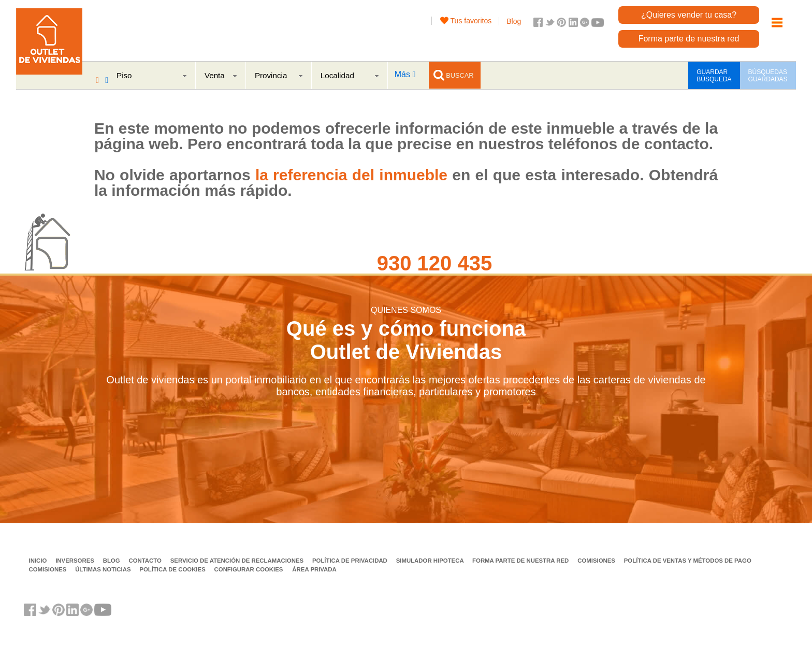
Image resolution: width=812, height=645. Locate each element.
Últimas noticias (104, 569)
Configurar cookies (249, 569)
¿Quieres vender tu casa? (689, 15)
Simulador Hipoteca (431, 561)
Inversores (76, 561)
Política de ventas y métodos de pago (688, 561)
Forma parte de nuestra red (689, 39)
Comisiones (597, 561)
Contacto (146, 561)
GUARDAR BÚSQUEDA (714, 76)
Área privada (314, 569)
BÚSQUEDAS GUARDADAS (768, 76)
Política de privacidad (351, 561)
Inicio (39, 561)
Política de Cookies (173, 569)
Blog (514, 21)
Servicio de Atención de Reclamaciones (238, 561)
